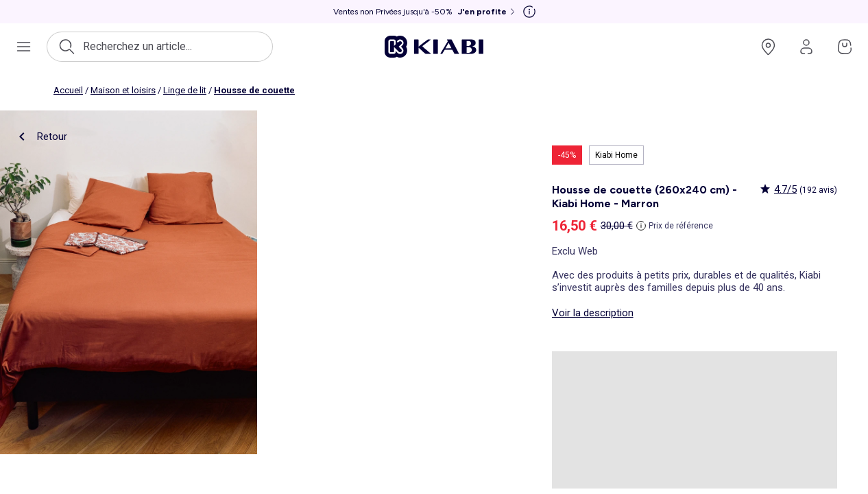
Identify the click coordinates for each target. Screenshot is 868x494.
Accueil (68, 90)
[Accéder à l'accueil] (434, 47)
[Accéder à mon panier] (845, 47)
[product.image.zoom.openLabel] (129, 282)
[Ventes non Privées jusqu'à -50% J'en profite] (425, 12)
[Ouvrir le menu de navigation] (23, 47)
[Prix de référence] (675, 226)
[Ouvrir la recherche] (160, 47)
